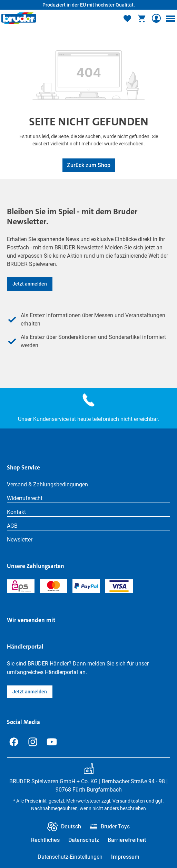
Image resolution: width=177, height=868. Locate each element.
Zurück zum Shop (89, 165)
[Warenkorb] (142, 18)
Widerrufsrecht (25, 498)
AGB (12, 526)
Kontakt (16, 512)
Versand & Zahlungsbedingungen (47, 484)
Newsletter (20, 540)
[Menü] (170, 18)
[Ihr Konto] (156, 18)
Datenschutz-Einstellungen (70, 857)
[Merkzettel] (127, 18)
